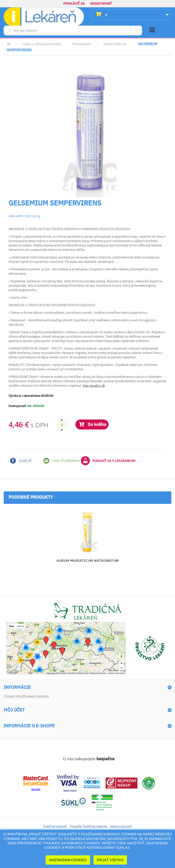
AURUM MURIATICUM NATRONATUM (87, 561)
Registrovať (101, 4)
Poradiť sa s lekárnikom (108, 461)
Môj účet (14, 710)
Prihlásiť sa (74, 4)
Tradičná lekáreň (55, 826)
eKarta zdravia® (121, 826)
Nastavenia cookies (68, 860)
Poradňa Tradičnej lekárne (88, 826)
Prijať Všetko (110, 860)
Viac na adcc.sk (94, 385)
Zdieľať (21, 461)
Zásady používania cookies (26, 697)
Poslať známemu (62, 461)
